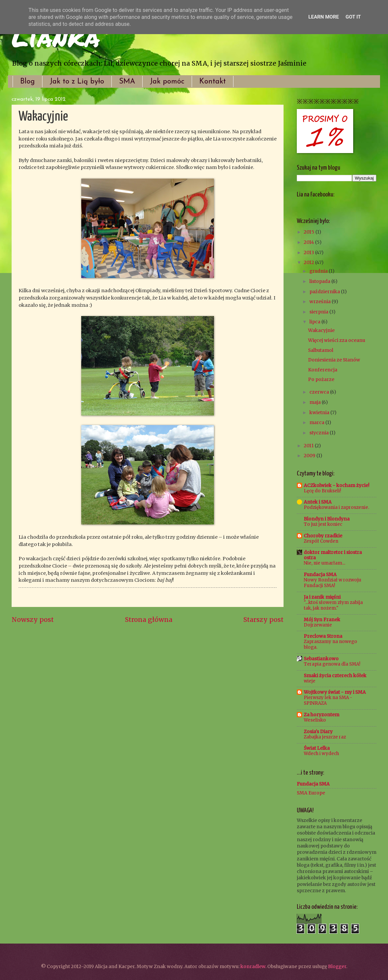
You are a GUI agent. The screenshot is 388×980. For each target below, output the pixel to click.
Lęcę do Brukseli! (322, 491)
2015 (310, 232)
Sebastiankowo (321, 659)
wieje (310, 681)
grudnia (319, 271)
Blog (28, 82)
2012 (309, 262)
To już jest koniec (323, 524)
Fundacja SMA (320, 574)
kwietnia (320, 412)
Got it (353, 17)
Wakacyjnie (321, 330)
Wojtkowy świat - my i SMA (335, 692)
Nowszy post (33, 620)
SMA (127, 82)
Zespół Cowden (321, 541)
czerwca (320, 392)
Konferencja (323, 370)
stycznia (320, 433)
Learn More (324, 17)
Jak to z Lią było (77, 82)
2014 (309, 242)
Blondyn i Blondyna (327, 519)
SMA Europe (311, 793)
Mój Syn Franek (322, 620)
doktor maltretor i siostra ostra (333, 555)
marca (317, 422)
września (321, 301)
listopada (320, 281)
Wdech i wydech (321, 754)
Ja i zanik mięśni (322, 597)
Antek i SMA (318, 502)
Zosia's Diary (318, 732)
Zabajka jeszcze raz (325, 737)
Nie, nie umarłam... (324, 563)
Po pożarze (321, 379)
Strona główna (149, 620)
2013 (309, 252)
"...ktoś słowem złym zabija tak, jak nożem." (333, 605)
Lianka (56, 36)
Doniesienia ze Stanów (334, 360)
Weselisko (315, 720)
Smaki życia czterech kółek (335, 676)
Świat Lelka (317, 748)
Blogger (337, 966)
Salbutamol (321, 350)
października (325, 292)
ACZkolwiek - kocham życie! (337, 485)
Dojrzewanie (318, 625)
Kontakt (213, 82)
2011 (309, 446)
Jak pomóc (167, 82)
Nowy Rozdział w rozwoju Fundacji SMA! (332, 583)
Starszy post (263, 620)
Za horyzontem (322, 715)
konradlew (253, 966)
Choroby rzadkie (323, 536)
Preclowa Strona (323, 636)
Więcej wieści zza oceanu (337, 340)
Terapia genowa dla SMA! (332, 664)
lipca (315, 322)
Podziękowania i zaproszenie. (336, 507)
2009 (310, 456)
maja (316, 402)
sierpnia (319, 312)
